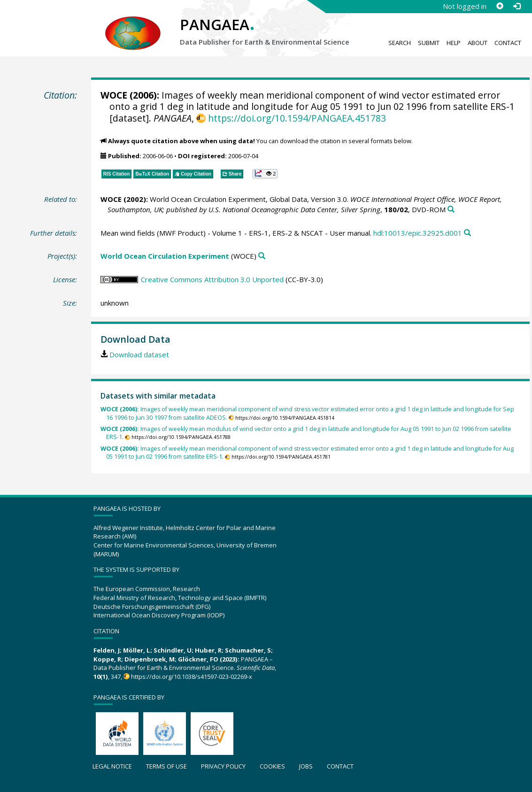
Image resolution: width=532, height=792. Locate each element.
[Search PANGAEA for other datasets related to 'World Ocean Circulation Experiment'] (262, 256)
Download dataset (139, 354)
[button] (265, 174)
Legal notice (112, 766)
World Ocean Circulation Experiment (165, 256)
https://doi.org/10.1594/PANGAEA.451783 (297, 118)
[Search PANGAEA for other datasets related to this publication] (451, 210)
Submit (429, 43)
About (478, 43)
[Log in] (517, 6)
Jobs (306, 766)
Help (454, 43)
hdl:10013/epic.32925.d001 (418, 233)
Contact (508, 43)
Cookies (272, 766)
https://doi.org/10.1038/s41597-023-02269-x (192, 677)
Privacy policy (223, 766)
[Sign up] (500, 6)
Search (400, 43)
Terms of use (166, 766)
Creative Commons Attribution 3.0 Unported (212, 279)
